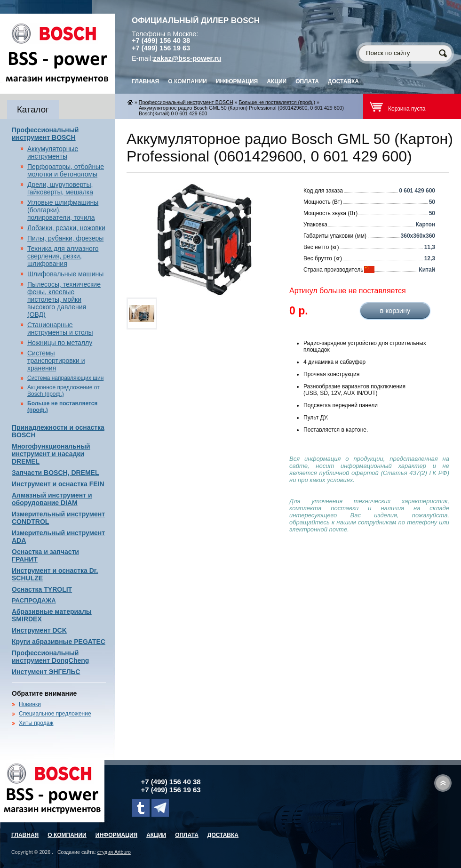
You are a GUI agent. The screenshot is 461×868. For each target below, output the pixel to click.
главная (145, 81)
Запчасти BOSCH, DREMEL (56, 473)
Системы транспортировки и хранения (56, 361)
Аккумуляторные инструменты (53, 153)
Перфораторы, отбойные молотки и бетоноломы (66, 170)
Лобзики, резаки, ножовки (66, 228)
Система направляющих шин (65, 378)
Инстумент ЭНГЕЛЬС (46, 672)
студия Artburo (114, 852)
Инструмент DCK (39, 630)
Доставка (343, 81)
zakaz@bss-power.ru (187, 58)
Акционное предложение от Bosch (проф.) (64, 391)
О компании (187, 81)
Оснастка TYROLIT (42, 589)
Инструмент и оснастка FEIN (58, 484)
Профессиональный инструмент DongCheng (50, 657)
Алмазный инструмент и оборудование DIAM (52, 499)
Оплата (307, 81)
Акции (277, 81)
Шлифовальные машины (65, 274)
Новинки (30, 704)
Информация (237, 81)
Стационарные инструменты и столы (60, 329)
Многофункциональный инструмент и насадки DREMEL (51, 454)
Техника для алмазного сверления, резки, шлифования (63, 256)
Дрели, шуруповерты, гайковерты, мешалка (60, 188)
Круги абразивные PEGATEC (59, 642)
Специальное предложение (55, 714)
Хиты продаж (36, 723)
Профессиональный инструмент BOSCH (45, 134)
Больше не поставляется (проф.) (277, 102)
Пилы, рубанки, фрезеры (65, 238)
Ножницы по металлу (60, 343)
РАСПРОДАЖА (34, 600)
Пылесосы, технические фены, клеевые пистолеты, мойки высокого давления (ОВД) (64, 299)
